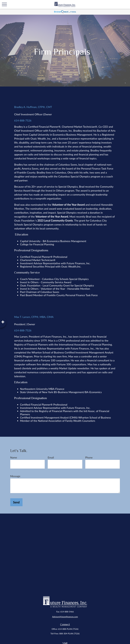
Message (15, 476)
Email (51, 457)
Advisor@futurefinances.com (65, 617)
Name (14, 457)
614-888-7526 (23, 120)
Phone (89, 457)
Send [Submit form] (16, 502)
